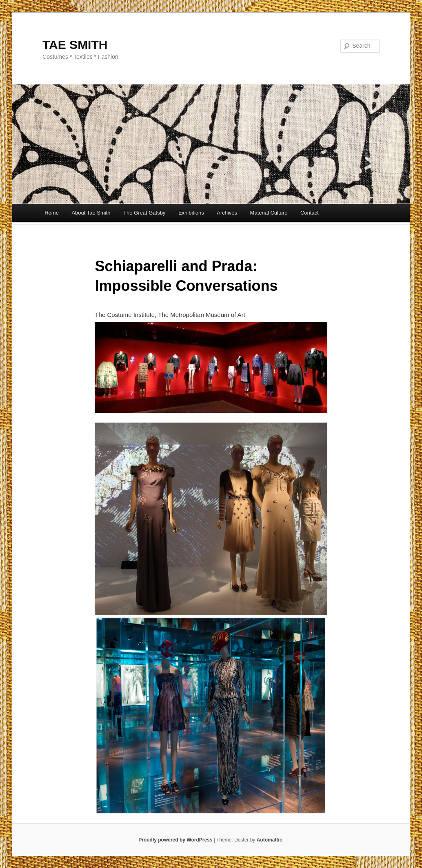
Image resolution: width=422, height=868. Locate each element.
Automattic (270, 840)
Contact (310, 213)
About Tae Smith (91, 213)
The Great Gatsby (144, 213)
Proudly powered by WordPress (175, 840)
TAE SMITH (75, 45)
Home (52, 213)
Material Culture (269, 213)
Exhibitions (191, 213)
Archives (227, 213)
